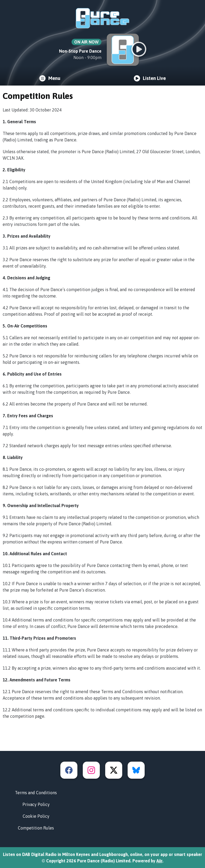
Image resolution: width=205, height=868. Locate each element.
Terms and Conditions (36, 793)
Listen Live (150, 78)
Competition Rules (36, 828)
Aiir (159, 861)
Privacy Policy (36, 804)
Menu (50, 78)
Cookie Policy (36, 816)
